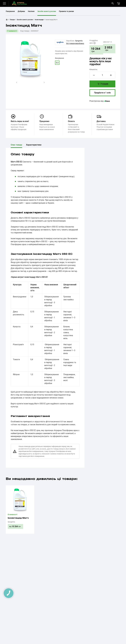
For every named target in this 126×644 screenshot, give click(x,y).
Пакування (10, 11)
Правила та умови (66, 11)
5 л (57, 63)
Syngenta (79, 41)
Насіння (31, 11)
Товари (12, 20)
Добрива (21, 11)
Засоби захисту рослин (47, 11)
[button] (17, 82)
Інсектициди (39, 20)
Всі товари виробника (75, 43)
